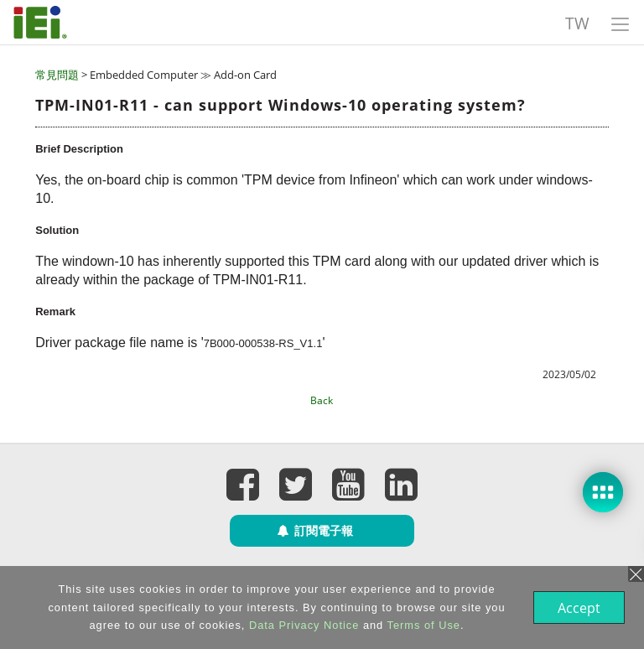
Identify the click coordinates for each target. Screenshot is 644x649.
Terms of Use (422, 625)
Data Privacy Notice (302, 625)
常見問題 (57, 75)
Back (322, 400)
